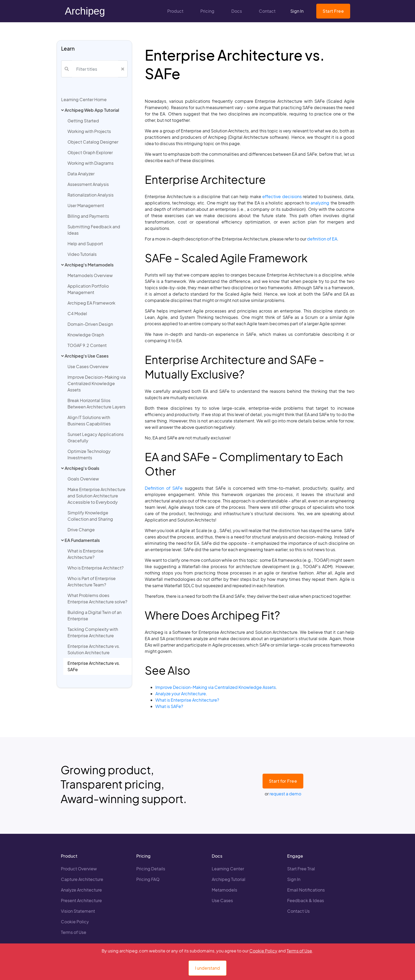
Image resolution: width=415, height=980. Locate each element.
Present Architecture (81, 900)
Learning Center (228, 869)
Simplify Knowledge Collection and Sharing (90, 516)
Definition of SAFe (164, 488)
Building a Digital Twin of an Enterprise (94, 615)
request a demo (285, 794)
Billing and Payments (88, 216)
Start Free (333, 11)
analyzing (320, 203)
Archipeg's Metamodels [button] (87, 265)
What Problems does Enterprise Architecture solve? (97, 598)
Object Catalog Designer (93, 142)
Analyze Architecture (81, 890)
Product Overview (79, 869)
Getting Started (83, 121)
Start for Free (283, 781)
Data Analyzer (81, 174)
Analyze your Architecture (181, 694)
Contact (267, 11)
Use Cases (222, 900)
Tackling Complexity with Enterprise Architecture (93, 632)
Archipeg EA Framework (91, 303)
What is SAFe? (169, 706)
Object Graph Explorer (90, 152)
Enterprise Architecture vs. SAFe (94, 666)
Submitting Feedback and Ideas (94, 230)
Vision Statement (78, 911)
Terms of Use (74, 932)
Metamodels (224, 890)
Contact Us (298, 911)
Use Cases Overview (88, 366)
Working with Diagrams (91, 163)
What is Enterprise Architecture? (85, 554)
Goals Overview (83, 479)
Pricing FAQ (148, 879)
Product (175, 11)
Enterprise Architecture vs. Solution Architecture (94, 649)
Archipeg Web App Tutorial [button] (90, 110)
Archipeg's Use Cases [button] (85, 356)
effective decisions (282, 196)
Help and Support (85, 244)
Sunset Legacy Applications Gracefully (96, 437)
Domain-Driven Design (90, 324)
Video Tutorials (82, 254)
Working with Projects (89, 131)
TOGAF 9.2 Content (87, 345)
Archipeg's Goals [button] (80, 468)
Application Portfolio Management (88, 289)
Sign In (297, 11)
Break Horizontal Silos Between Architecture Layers (96, 404)
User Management (86, 205)
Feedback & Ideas (306, 900)
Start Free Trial (301, 869)
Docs (237, 11)
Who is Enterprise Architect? (96, 568)
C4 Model (77, 313)
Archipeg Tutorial (229, 879)
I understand (207, 968)
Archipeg (85, 11)
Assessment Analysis (88, 184)
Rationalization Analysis (91, 195)
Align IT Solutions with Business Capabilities (89, 420)
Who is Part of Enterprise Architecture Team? (92, 582)
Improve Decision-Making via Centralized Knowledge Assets (97, 383)
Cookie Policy (75, 922)
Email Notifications (306, 890)
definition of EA (322, 239)
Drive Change (81, 530)
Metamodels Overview (90, 275)
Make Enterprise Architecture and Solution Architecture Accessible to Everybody (96, 496)
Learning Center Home (84, 99)
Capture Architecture (82, 879)
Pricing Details (151, 869)
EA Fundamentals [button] (80, 540)
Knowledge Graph (86, 335)
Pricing (207, 11)
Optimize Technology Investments (89, 454)
